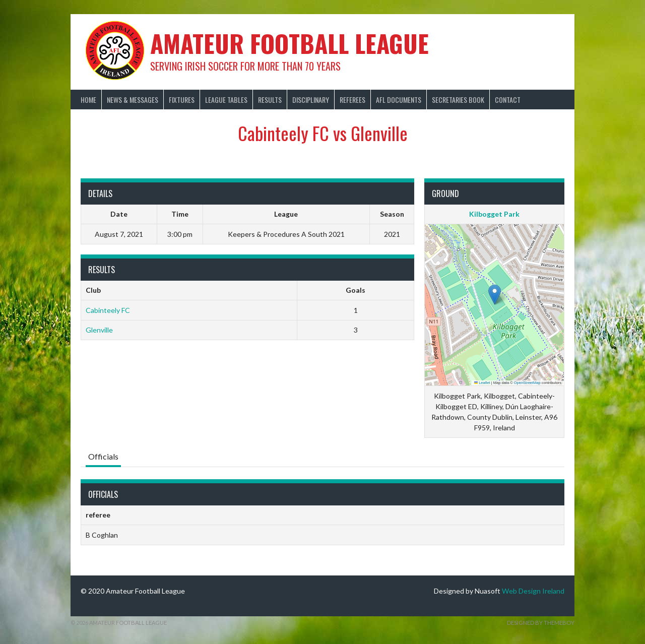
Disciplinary (311, 100)
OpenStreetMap (527, 383)
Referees (352, 100)
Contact (508, 100)
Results (270, 100)
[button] (495, 295)
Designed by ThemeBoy (541, 623)
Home (88, 100)
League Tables (226, 100)
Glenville (99, 330)
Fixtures (182, 100)
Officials (103, 456)
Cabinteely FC (108, 310)
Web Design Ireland (533, 591)
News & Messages (133, 100)
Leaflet (482, 383)
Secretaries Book (458, 100)
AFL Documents (399, 100)
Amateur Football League (289, 43)
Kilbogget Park (494, 214)
